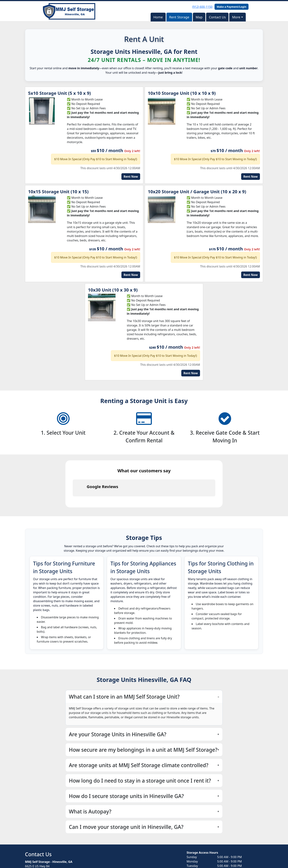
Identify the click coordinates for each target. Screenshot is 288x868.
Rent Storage (179, 17)
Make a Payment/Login (232, 7)
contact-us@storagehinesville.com (49, 838)
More (236, 17)
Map (199, 17)
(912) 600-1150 (202, 7)
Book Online (39, 848)
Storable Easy (253, 857)
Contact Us (217, 17)
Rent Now (131, 177)
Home (158, 17)
